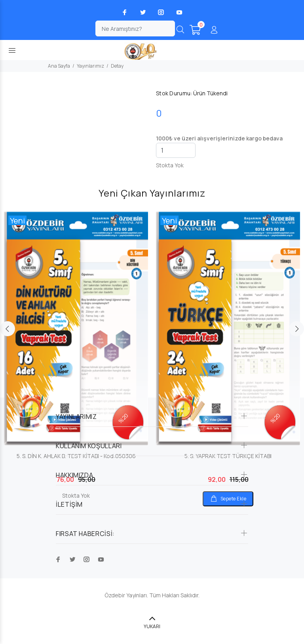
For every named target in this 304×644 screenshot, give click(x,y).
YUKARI (152, 626)
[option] (76, 348)
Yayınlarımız (90, 66)
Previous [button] (8, 329)
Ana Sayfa (59, 66)
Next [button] (296, 329)
